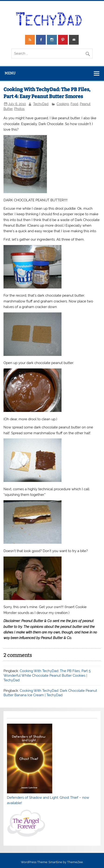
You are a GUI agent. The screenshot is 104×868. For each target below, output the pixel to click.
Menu (10, 73)
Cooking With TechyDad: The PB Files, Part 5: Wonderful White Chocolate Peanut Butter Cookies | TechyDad (47, 676)
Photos (19, 109)
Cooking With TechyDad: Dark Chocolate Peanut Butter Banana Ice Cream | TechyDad (50, 693)
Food (74, 104)
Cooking (63, 104)
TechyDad (41, 104)
